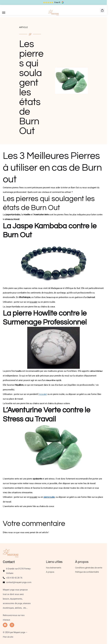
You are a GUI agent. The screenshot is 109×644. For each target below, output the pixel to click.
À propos (50, 572)
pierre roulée (49, 497)
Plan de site (8, 637)
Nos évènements (54, 568)
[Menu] (6, 13)
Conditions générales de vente (89, 568)
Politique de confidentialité (87, 572)
